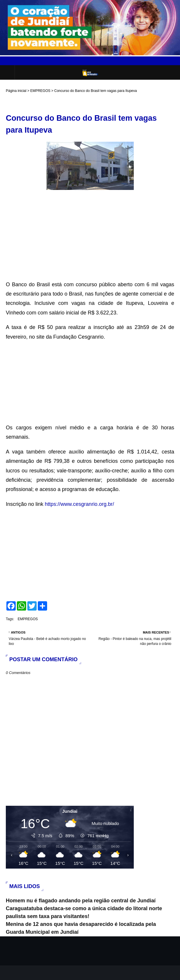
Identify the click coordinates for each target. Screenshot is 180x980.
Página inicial (16, 91)
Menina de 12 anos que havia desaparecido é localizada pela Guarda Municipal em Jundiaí (81, 928)
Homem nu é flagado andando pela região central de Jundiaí (81, 901)
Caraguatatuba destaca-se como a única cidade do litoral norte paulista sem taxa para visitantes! (84, 912)
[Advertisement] (90, 239)
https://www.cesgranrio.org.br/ (79, 504)
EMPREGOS (40, 91)
